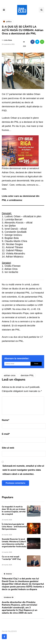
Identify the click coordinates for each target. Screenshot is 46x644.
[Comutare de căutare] (41, 10)
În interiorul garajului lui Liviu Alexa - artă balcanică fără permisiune (14, 527)
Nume (6, 420)
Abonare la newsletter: (17, 358)
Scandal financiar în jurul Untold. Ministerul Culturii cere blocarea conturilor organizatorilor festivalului (14, 543)
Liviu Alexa (8, 40)
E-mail (6, 434)
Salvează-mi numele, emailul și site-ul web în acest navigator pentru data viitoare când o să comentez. (23, 470)
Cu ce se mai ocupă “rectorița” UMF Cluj (11, 558)
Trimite (36, 364)
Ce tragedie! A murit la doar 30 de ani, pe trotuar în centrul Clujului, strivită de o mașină (14, 510)
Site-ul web (8, 448)
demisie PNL (27, 375)
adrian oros (10, 375)
